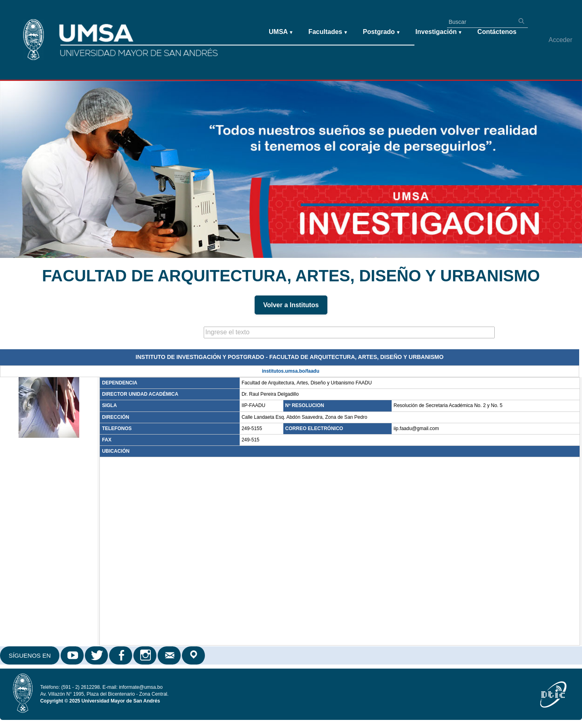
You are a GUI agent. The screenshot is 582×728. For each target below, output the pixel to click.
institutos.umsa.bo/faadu (291, 371)
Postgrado (381, 32)
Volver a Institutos (291, 305)
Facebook (121, 655)
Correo (170, 655)
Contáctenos (497, 32)
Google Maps (194, 655)
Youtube (73, 655)
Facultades (328, 32)
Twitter (97, 655)
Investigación (438, 32)
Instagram (145, 655)
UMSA (280, 32)
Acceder (560, 40)
